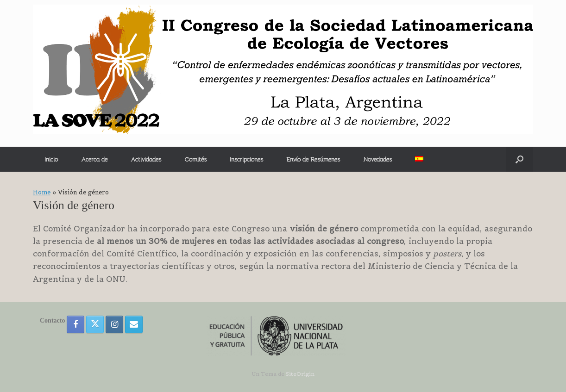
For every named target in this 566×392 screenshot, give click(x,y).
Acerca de (94, 159)
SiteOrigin (300, 374)
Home (42, 192)
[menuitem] (419, 159)
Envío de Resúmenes (313, 159)
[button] (519, 159)
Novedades (377, 159)
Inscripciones (246, 159)
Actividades (146, 159)
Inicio (51, 159)
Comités (195, 159)
